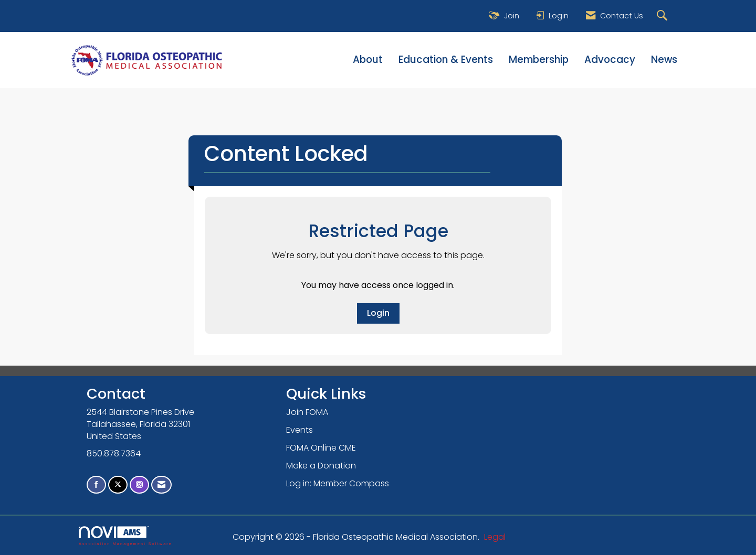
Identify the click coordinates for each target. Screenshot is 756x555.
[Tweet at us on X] (118, 485)
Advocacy (610, 60)
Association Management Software (125, 536)
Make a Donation (321, 466)
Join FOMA (307, 412)
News (664, 60)
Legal (495, 537)
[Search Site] (663, 16)
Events (300, 430)
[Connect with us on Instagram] (139, 485)
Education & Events (446, 60)
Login (378, 313)
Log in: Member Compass (338, 483)
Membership (539, 60)
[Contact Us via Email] (161, 485)
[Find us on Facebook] (96, 485)
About (368, 60)
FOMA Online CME (321, 448)
